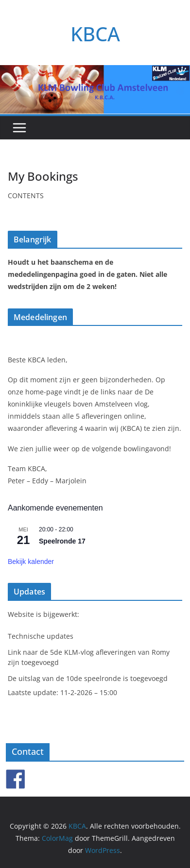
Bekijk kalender (31, 562)
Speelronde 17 (62, 541)
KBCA (95, 34)
